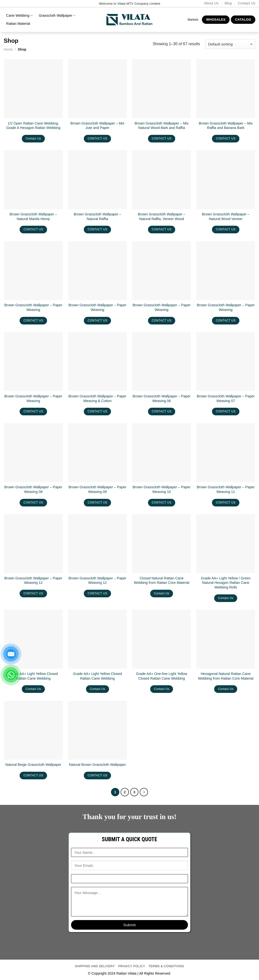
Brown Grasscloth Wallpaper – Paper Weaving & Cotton (98, 399)
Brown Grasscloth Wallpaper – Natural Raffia (98, 217)
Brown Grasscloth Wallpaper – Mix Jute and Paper (98, 126)
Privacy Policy (132, 966)
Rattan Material (18, 24)
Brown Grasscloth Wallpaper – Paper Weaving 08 (33, 489)
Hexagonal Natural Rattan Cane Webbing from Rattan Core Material (226, 676)
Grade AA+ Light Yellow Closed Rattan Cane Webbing (33, 676)
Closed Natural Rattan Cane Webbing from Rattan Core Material (161, 581)
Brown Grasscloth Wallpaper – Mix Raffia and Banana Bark (226, 126)
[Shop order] (230, 44)
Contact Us (247, 3)
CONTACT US (97, 139)
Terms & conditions (166, 966)
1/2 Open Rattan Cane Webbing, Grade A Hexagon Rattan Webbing (33, 126)
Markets (193, 20)
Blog (228, 3)
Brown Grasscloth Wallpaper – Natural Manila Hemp (33, 217)
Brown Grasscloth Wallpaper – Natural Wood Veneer (226, 217)
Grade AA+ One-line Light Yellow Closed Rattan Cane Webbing (162, 676)
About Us (211, 3)
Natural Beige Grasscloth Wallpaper (33, 765)
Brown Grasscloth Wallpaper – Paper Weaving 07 (226, 399)
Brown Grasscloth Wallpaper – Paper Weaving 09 (98, 489)
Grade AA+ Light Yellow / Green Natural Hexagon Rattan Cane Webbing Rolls (226, 583)
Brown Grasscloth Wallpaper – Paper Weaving (33, 307)
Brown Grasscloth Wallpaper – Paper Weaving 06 (161, 399)
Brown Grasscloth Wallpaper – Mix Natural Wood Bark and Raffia (161, 126)
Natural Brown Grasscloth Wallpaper (98, 765)
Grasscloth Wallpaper (57, 16)
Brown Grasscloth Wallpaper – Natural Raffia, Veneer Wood (161, 217)
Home (8, 49)
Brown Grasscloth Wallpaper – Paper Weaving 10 (161, 489)
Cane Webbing (19, 16)
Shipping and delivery (95, 966)
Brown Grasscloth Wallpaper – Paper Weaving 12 (33, 581)
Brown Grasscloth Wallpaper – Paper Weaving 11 (226, 489)
